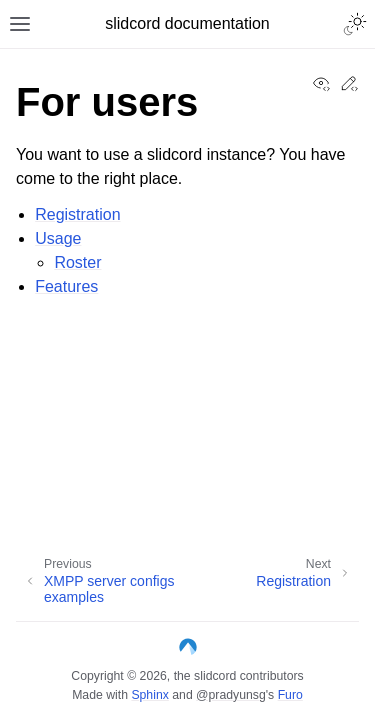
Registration (77, 214)
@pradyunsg (231, 695)
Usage (58, 238)
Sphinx (149, 695)
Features (66, 286)
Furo (290, 695)
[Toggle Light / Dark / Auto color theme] (355, 24)
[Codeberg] (188, 650)
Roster (77, 262)
